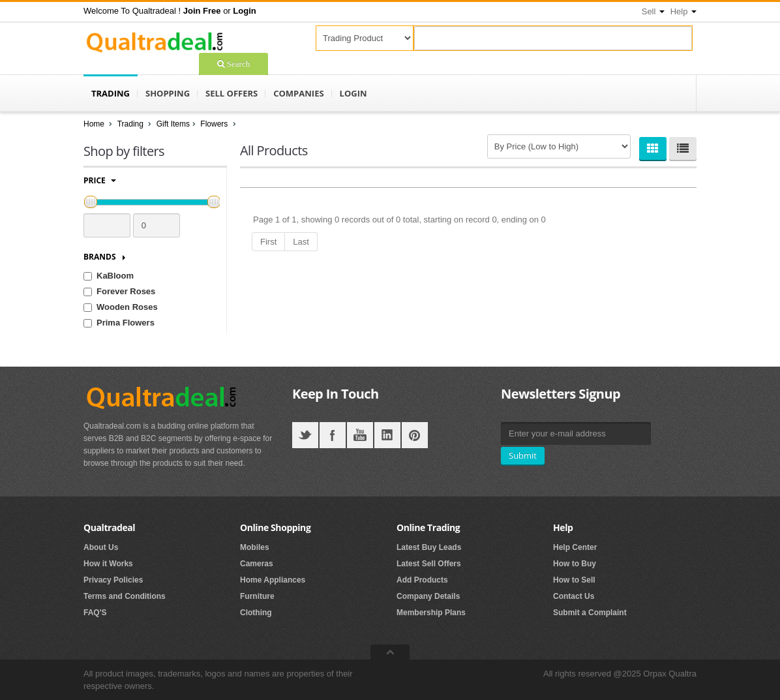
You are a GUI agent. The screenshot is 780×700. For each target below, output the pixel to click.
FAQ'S (95, 613)
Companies (298, 93)
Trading (111, 93)
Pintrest (415, 435)
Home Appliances (273, 580)
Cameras (257, 564)
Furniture (257, 596)
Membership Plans (431, 613)
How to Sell (574, 580)
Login (353, 93)
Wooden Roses (127, 307)
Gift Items (173, 124)
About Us (101, 547)
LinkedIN (387, 435)
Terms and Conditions (125, 596)
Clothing (256, 613)
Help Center (575, 547)
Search (237, 64)
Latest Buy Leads (429, 547)
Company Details (428, 596)
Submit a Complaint (590, 613)
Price (100, 180)
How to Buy (575, 564)
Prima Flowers (126, 323)
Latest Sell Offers (429, 564)
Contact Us (574, 596)
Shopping (168, 93)
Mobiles (255, 547)
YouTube (360, 435)
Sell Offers (232, 93)
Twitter (305, 435)
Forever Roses (126, 291)
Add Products (422, 580)
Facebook (333, 435)
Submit (523, 455)
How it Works (108, 564)
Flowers (215, 124)
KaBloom (115, 276)
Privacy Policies (113, 580)
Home (94, 124)
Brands (104, 257)
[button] (202, 11)
